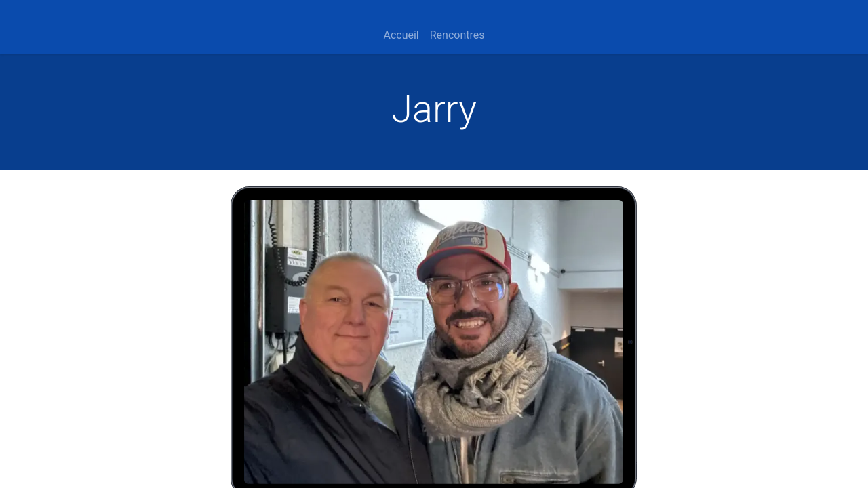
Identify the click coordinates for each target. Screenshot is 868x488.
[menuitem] (401, 35)
